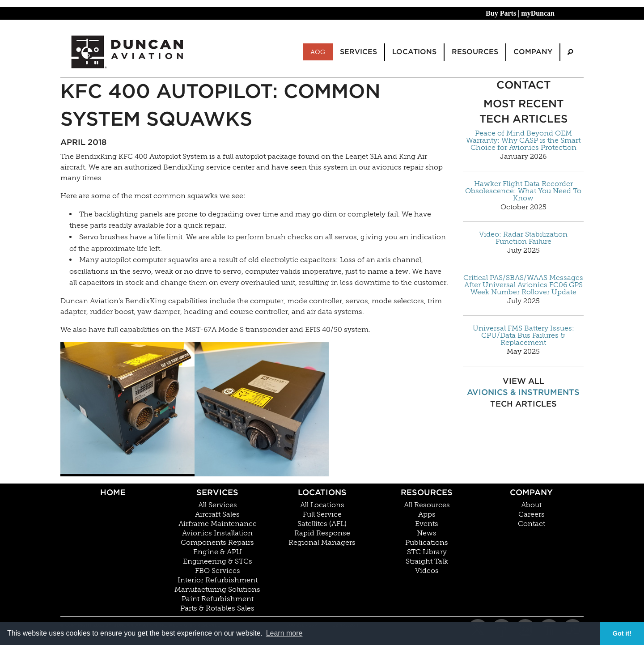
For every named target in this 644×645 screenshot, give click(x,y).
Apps (427, 514)
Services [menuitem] (358, 52)
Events (427, 524)
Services (217, 492)
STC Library (427, 552)
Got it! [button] (622, 633)
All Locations (322, 505)
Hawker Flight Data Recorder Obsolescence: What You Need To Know (523, 191)
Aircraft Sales (217, 514)
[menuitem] (570, 52)
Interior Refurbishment (218, 580)
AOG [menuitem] (318, 52)
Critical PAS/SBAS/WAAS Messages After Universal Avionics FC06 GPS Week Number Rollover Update (523, 285)
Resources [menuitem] (475, 52)
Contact (532, 524)
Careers (532, 514)
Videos (427, 571)
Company (531, 492)
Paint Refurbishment (218, 599)
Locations (322, 492)
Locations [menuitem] (414, 52)
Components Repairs (217, 543)
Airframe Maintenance (218, 524)
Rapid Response (322, 533)
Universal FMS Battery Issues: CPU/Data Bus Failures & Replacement (523, 335)
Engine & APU (218, 552)
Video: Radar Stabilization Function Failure (523, 238)
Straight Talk (427, 561)
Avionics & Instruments (523, 392)
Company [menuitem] (533, 52)
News (427, 533)
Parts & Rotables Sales (217, 608)
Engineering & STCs (218, 561)
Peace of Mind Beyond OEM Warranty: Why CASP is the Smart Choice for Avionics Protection (523, 140)
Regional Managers (322, 543)
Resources (427, 492)
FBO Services (218, 571)
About (531, 505)
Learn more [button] (284, 633)
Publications (427, 543)
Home (113, 492)
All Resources (427, 505)
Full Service (322, 514)
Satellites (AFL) (322, 524)
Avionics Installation (217, 533)
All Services (218, 505)
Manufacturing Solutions (217, 590)
